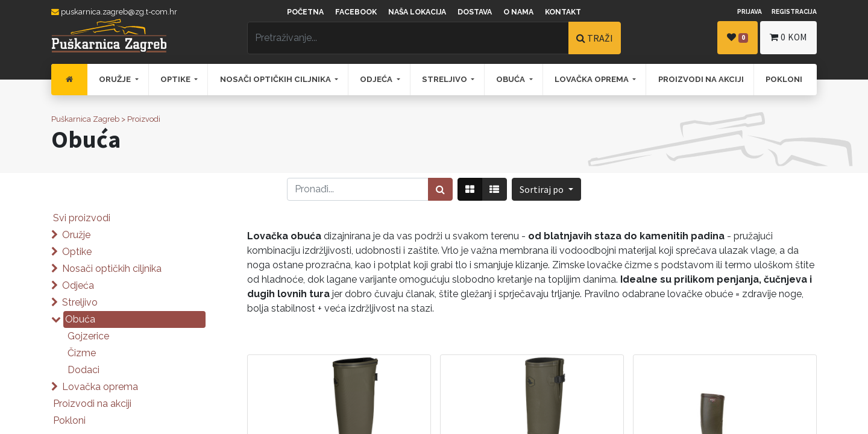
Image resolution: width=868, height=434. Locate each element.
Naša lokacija (417, 12)
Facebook (356, 12)
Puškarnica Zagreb (85, 119)
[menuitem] (69, 80)
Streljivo (80, 302)
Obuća (80, 319)
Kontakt (563, 12)
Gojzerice (88, 336)
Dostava (475, 12)
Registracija (794, 11)
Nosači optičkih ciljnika (112, 269)
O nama (518, 12)
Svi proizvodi (82, 218)
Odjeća (78, 285)
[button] (546, 189)
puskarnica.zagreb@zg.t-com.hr (114, 12)
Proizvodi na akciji (92, 404)
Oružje (76, 235)
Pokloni (69, 420)
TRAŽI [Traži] (595, 38)
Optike (77, 252)
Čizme (82, 353)
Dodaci (83, 370)
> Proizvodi (141, 119)
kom (788, 37)
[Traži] (440, 189)
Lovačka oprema (100, 387)
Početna (305, 12)
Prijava (750, 11)
